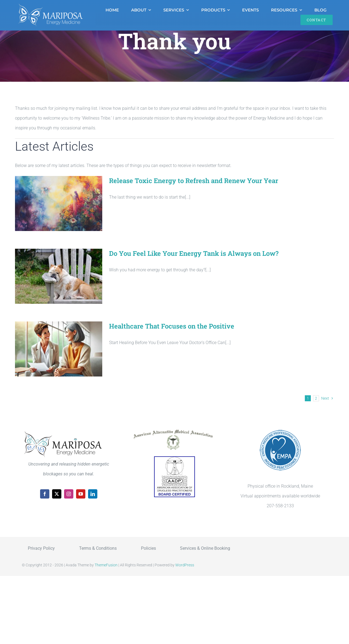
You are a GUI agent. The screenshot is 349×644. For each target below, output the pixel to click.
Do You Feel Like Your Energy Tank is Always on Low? (194, 253)
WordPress (185, 565)
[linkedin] (93, 494)
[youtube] (81, 494)
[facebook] (45, 494)
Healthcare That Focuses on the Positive (172, 326)
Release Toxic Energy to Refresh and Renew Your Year (194, 181)
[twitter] (57, 494)
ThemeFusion (106, 565)
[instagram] (69, 494)
